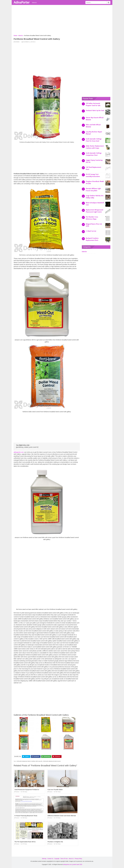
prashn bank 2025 (77, 865)
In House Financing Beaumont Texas (26, 816)
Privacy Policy (78, 859)
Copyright (57, 859)
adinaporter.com (19, 452)
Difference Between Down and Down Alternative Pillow (64, 816)
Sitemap (44, 859)
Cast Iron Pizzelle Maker (55, 790)
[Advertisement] (62, 20)
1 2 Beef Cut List (91, 231)
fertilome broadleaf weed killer (52, 761)
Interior (34, 2)
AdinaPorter (22, 2)
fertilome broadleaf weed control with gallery (30, 761)
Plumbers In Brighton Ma (55, 842)
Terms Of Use (64, 859)
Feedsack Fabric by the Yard (95, 111)
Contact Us (50, 859)
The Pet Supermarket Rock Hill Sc (25, 842)
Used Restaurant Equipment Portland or (27, 790)
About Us (71, 859)
